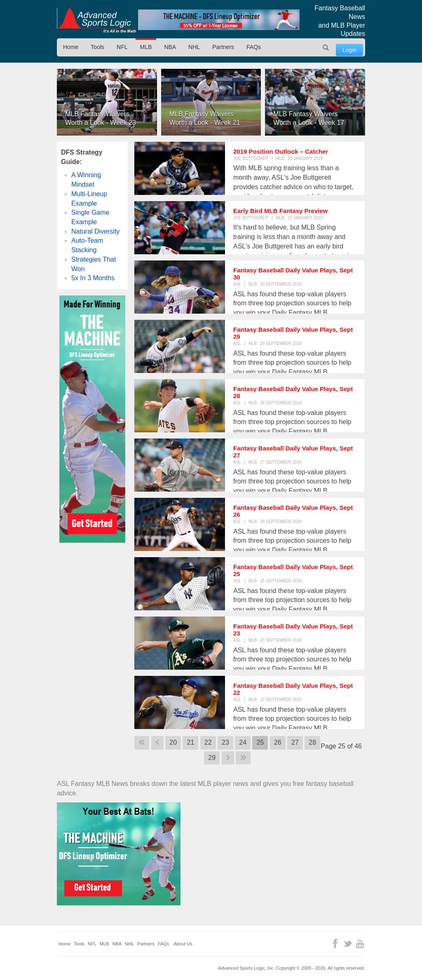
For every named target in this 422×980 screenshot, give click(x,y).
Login (349, 50)
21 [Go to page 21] (190, 742)
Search (326, 47)
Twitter (348, 944)
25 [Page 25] (260, 742)
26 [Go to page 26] (278, 742)
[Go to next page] (228, 758)
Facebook (335, 944)
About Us (183, 944)
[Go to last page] (243, 758)
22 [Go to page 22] (208, 742)
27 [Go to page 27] (295, 742)
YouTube (360, 944)
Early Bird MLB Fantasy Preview (280, 211)
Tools (97, 47)
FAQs (254, 47)
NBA (170, 47)
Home (71, 47)
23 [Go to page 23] (225, 742)
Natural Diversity (95, 231)
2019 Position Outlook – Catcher (281, 151)
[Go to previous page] (157, 743)
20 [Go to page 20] (173, 742)
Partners (223, 47)
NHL (194, 47)
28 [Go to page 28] (312, 742)
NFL (122, 47)
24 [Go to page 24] (243, 742)
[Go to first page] (142, 743)
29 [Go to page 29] (212, 758)
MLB (146, 47)
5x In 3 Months (93, 278)
